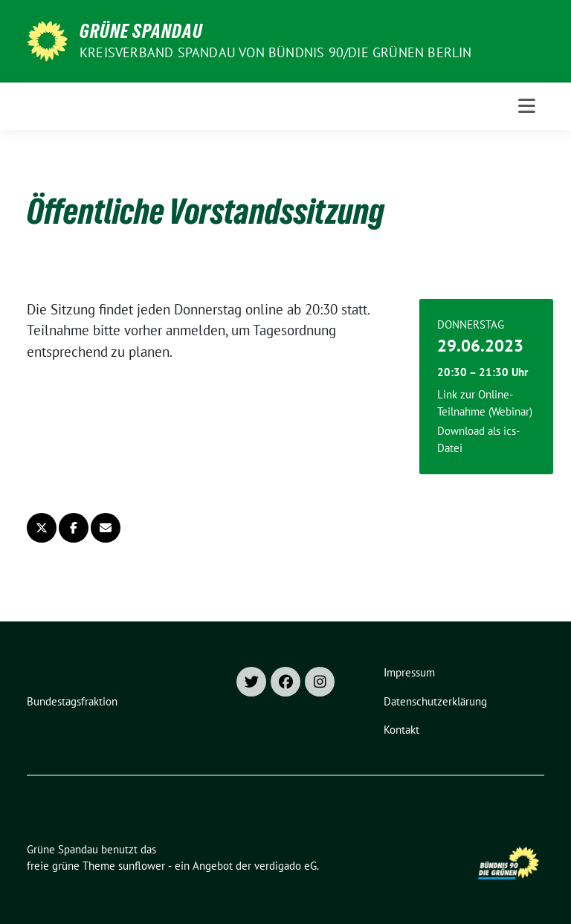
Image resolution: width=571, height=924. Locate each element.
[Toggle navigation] (527, 106)
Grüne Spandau (141, 31)
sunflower (142, 866)
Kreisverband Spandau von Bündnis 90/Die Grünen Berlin (276, 52)
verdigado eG (285, 866)
